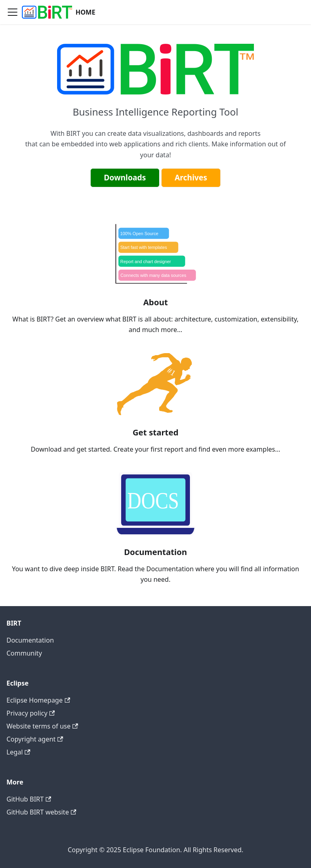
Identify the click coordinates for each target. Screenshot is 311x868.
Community (24, 653)
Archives (191, 178)
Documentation (30, 640)
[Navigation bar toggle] (13, 12)
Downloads (125, 178)
